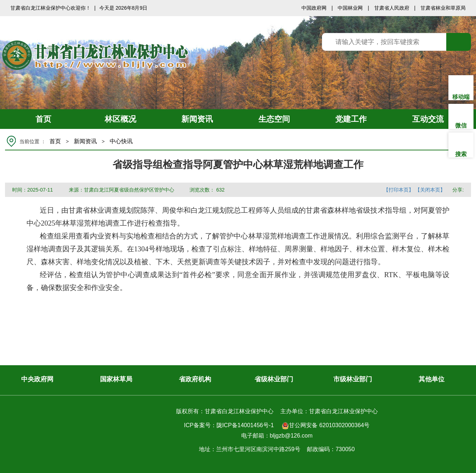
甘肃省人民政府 (392, 8)
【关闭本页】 (430, 190)
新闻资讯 (197, 119)
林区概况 (120, 119)
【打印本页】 (399, 190)
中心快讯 (121, 141)
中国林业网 (350, 8)
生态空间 (274, 119)
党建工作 (351, 119)
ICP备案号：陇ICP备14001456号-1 (229, 425)
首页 (43, 119)
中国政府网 (314, 8)
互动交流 (428, 119)
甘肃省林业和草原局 (443, 8)
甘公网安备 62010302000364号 (326, 426)
